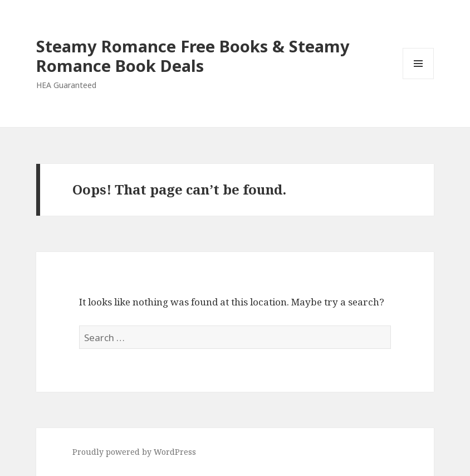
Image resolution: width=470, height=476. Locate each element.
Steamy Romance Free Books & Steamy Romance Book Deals (193, 56)
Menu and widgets (418, 79)
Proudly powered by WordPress (134, 452)
